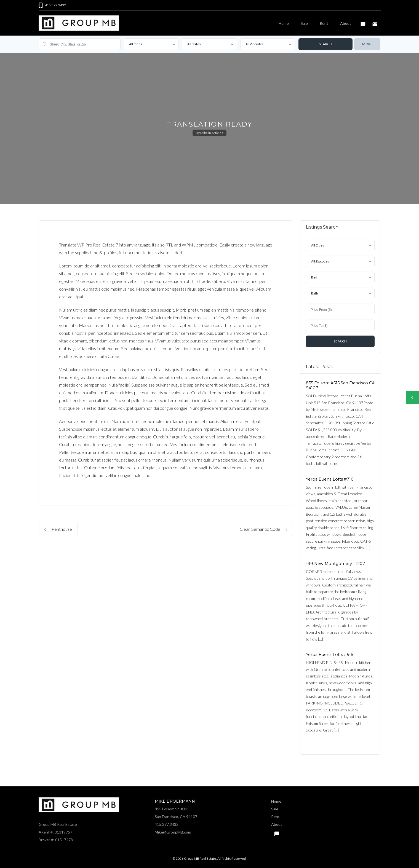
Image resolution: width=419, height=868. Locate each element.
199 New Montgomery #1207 (335, 564)
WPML (189, 245)
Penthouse (58, 529)
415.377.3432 (167, 824)
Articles (217, 133)
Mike (204, 133)
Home (284, 23)
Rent (324, 23)
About (346, 23)
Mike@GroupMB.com (173, 832)
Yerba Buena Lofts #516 (329, 655)
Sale (304, 23)
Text (363, 22)
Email (375, 22)
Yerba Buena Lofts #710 (330, 479)
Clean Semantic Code (264, 529)
